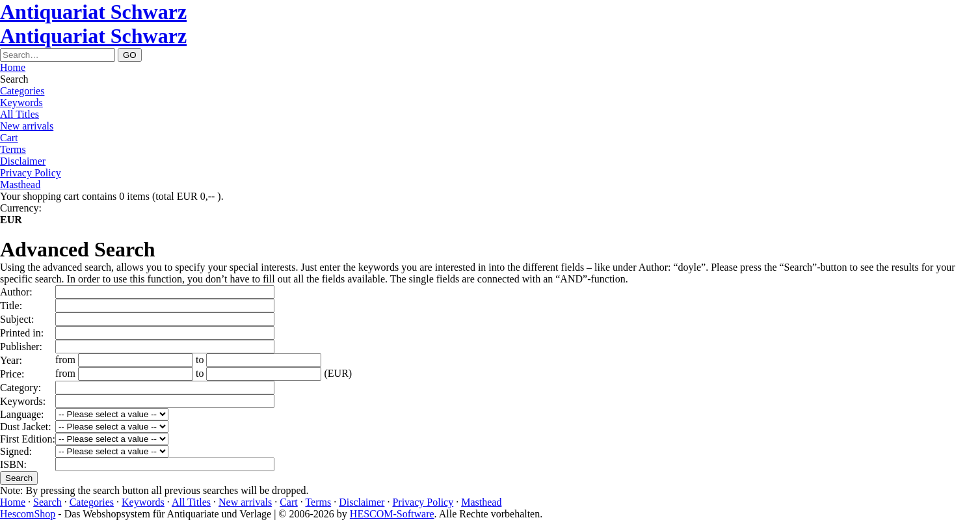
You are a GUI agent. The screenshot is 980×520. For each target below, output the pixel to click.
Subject (16, 319)
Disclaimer (23, 161)
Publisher (20, 347)
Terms (13, 149)
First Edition (26, 439)
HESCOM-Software (392, 514)
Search (47, 502)
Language (20, 414)
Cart (9, 138)
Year (9, 360)
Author (15, 292)
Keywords (21, 103)
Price (11, 374)
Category (19, 388)
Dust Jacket (24, 427)
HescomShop (28, 514)
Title (10, 306)
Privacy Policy (31, 173)
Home (13, 67)
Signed (14, 451)
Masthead (20, 185)
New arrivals (27, 126)
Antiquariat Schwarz (93, 12)
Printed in (20, 333)
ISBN (12, 464)
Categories (22, 91)
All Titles (20, 114)
